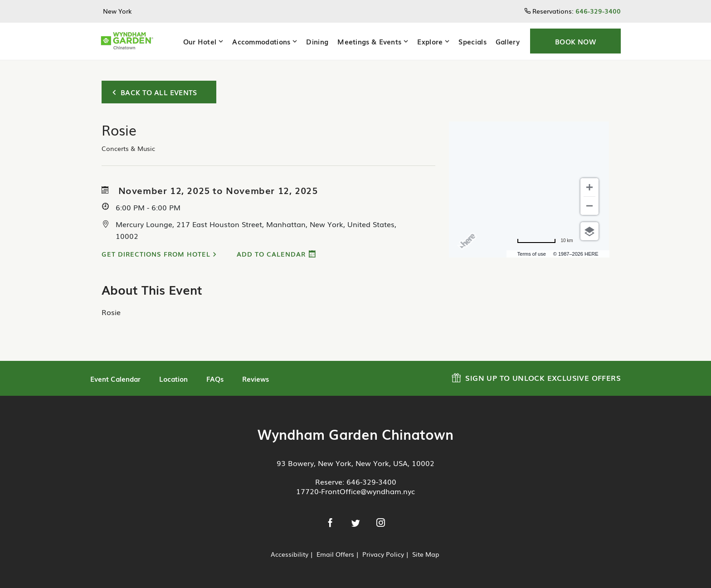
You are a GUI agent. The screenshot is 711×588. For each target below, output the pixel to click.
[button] (575, 41)
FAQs (215, 379)
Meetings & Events (369, 41)
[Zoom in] (589, 187)
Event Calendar (115, 379)
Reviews (256, 379)
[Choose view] (589, 231)
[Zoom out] (589, 206)
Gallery (508, 41)
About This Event (152, 289)
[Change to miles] (545, 241)
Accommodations (261, 41)
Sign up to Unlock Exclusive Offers (536, 377)
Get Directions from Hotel (156, 254)
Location (173, 379)
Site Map (426, 554)
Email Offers (335, 554)
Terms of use (532, 254)
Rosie (111, 312)
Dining (317, 41)
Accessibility (290, 554)
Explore (430, 41)
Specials (472, 41)
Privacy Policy (383, 554)
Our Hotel (200, 41)
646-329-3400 (371, 481)
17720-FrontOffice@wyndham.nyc (355, 491)
